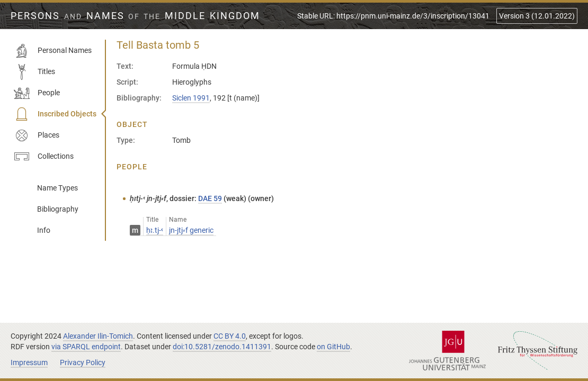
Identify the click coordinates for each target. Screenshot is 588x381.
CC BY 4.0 (230, 336)
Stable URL (393, 16)
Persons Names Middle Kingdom (135, 16)
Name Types (57, 188)
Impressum (29, 362)
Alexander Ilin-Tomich (98, 336)
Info (44, 230)
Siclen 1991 (191, 98)
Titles (34, 72)
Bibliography (58, 209)
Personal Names (53, 51)
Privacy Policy (83, 362)
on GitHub (333, 347)
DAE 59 (210, 198)
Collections (44, 157)
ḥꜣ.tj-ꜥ (155, 230)
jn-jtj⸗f (191, 230)
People (37, 93)
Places (37, 135)
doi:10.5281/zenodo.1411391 (222, 347)
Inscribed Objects (55, 114)
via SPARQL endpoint (86, 347)
